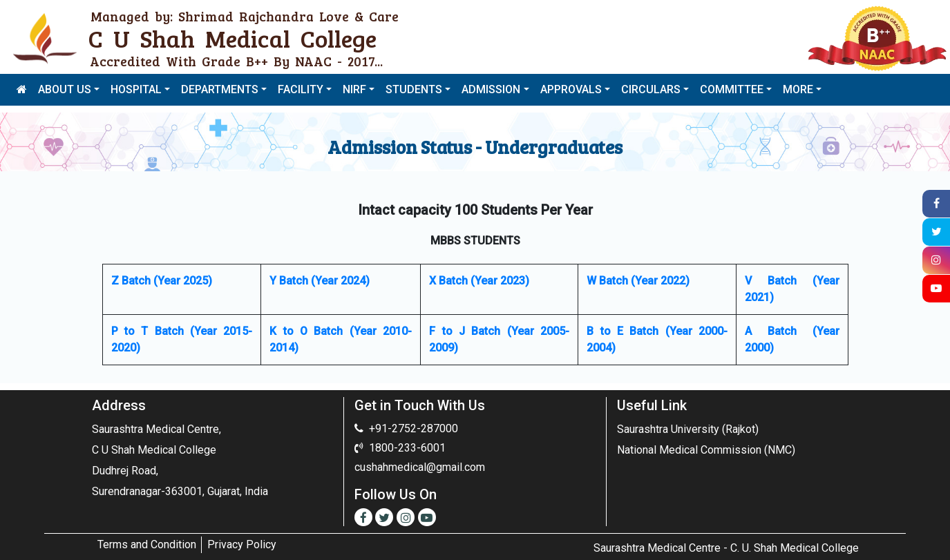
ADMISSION (491, 89)
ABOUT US (65, 89)
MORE (798, 89)
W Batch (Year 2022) (638, 281)
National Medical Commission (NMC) (706, 450)
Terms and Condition (147, 544)
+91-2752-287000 (414, 428)
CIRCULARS (651, 89)
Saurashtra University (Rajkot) (688, 429)
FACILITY (301, 89)
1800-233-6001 (407, 448)
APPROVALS (571, 89)
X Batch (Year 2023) (479, 281)
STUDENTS (414, 89)
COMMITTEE (732, 89)
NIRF (354, 89)
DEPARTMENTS (220, 89)
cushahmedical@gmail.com (420, 467)
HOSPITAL (136, 89)
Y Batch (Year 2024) (320, 281)
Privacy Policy (242, 544)
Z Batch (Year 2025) (162, 281)
